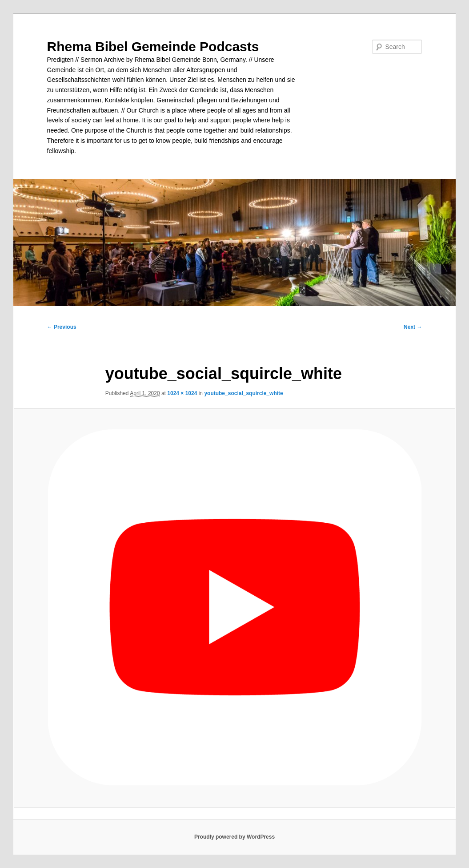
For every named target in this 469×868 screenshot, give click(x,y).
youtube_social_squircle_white (243, 393)
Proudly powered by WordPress (234, 837)
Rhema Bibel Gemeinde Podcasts (153, 46)
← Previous (62, 327)
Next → (413, 327)
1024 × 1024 (182, 393)
